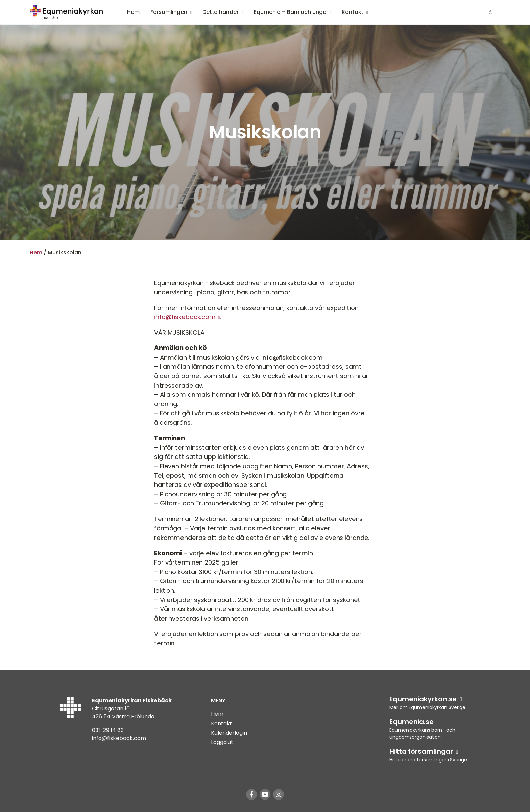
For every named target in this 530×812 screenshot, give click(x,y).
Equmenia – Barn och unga (290, 12)
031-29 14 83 (108, 730)
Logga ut (222, 742)
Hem (133, 12)
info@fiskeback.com (185, 317)
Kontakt (353, 12)
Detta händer (221, 12)
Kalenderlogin (229, 733)
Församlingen (169, 12)
